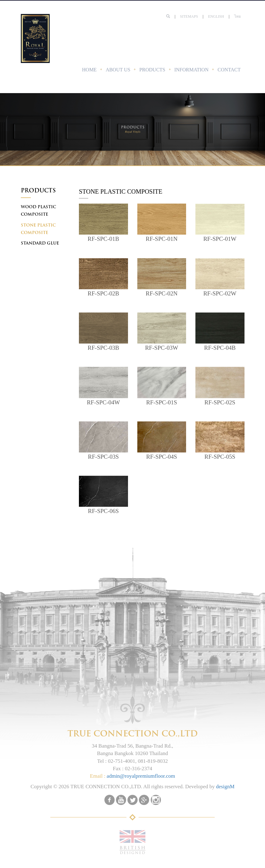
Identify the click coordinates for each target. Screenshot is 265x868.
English (216, 16)
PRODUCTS (152, 70)
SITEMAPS (189, 16)
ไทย (238, 16)
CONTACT (229, 70)
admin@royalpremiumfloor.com (141, 776)
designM (225, 787)
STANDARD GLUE (40, 243)
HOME (89, 70)
